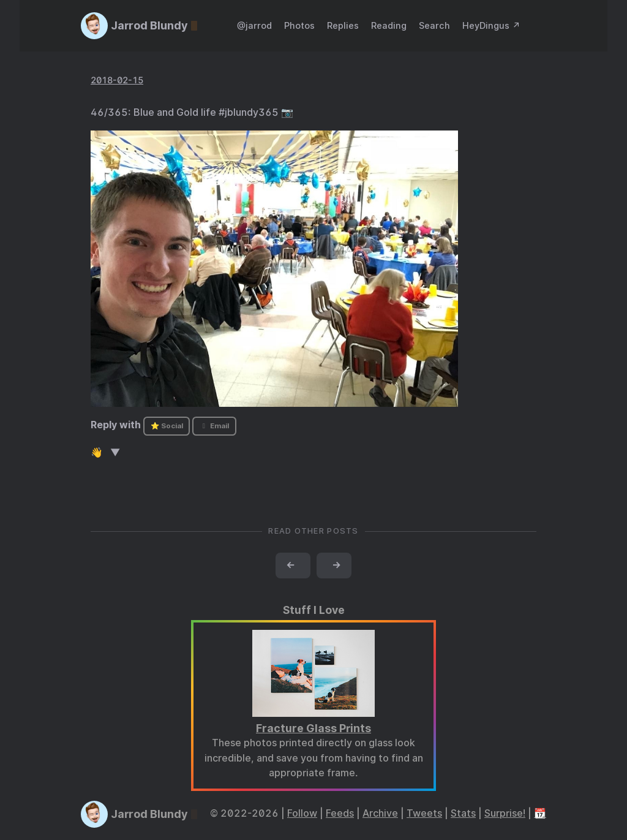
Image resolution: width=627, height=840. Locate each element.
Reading (389, 25)
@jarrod (254, 25)
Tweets (424, 813)
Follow (302, 813)
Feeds (340, 813)
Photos (299, 25)
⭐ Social (167, 426)
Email (214, 426)
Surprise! (505, 813)
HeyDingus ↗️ (491, 25)
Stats (463, 813)
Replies (343, 25)
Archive (380, 813)
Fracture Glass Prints (313, 728)
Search (434, 25)
